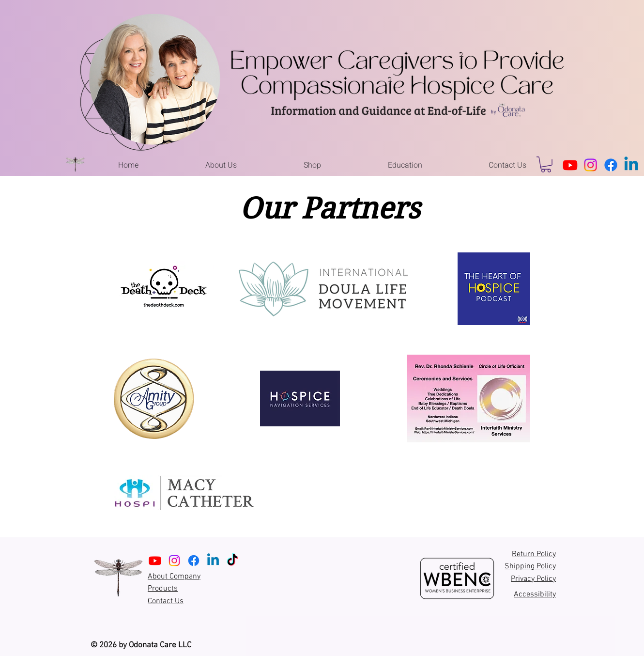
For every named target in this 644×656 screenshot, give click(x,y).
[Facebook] (611, 165)
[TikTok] (232, 561)
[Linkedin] (631, 165)
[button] (221, 165)
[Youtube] (570, 165)
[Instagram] (590, 165)
